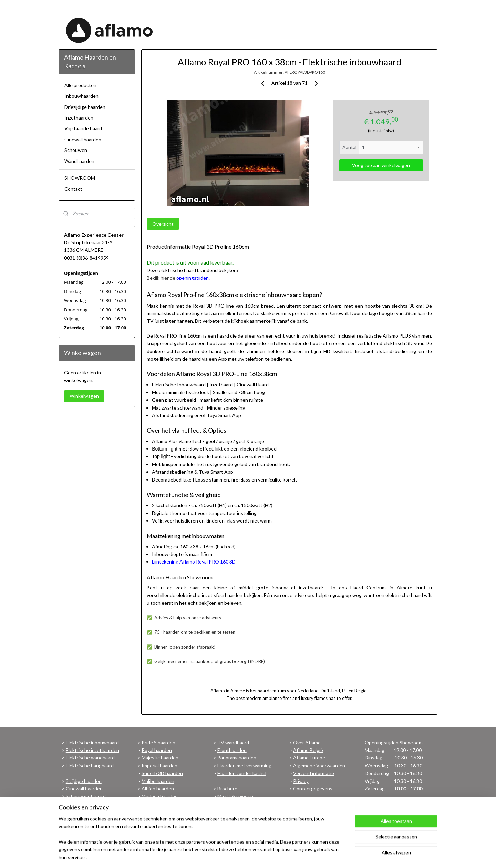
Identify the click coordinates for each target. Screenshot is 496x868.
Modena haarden (160, 796)
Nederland (308, 691)
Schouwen (76, 150)
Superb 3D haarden (162, 773)
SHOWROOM (80, 178)
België (360, 691)
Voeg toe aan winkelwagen (381, 165)
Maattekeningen (235, 796)
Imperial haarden (159, 766)
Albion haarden (158, 789)
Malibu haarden (158, 781)
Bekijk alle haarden (161, 804)
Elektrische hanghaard (90, 766)
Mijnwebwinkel (329, 855)
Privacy (301, 781)
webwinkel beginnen (273, 855)
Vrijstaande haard (83, 128)
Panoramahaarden (237, 758)
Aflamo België (308, 750)
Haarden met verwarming (244, 766)
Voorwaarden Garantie (242, 804)
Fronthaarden (232, 750)
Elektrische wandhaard (90, 758)
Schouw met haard (86, 796)
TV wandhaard (233, 742)
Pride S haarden (158, 742)
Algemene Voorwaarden (319, 766)
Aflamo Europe (309, 758)
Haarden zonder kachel (242, 773)
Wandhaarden (79, 161)
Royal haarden (157, 750)
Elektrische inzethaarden (92, 750)
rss (249, 855)
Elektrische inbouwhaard (92, 742)
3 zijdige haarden (84, 781)
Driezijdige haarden (85, 107)
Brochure (227, 789)
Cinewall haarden (83, 139)
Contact (73, 189)
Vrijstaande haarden (87, 804)
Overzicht (163, 224)
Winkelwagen (84, 396)
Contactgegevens (313, 789)
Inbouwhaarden (81, 96)
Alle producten (80, 85)
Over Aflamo (307, 742)
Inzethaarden (79, 118)
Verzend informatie (314, 773)
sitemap (236, 855)
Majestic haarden (160, 758)
